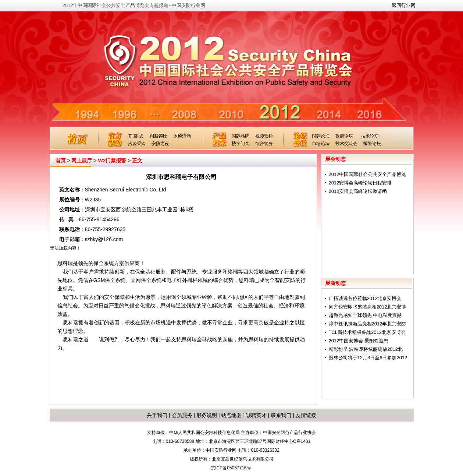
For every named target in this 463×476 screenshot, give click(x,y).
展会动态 (335, 159)
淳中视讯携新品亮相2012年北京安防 (368, 324)
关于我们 (157, 415)
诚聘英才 (256, 415)
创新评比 (159, 136)
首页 (61, 161)
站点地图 (231, 415)
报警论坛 (372, 144)
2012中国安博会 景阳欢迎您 (359, 341)
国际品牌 (241, 136)
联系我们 (281, 415)
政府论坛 (344, 136)
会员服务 (182, 415)
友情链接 (306, 415)
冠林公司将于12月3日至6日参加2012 (368, 358)
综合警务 (264, 144)
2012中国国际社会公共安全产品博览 (368, 174)
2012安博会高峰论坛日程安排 (360, 183)
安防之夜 (160, 144)
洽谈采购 (137, 144)
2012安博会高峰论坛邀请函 (358, 191)
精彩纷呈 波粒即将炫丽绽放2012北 (366, 349)
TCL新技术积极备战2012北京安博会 (367, 332)
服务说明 (207, 415)
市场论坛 (321, 144)
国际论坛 (321, 136)
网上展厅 (82, 161)
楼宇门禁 (241, 144)
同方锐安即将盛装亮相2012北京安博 (368, 307)
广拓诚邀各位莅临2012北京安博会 (365, 298)
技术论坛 (370, 136)
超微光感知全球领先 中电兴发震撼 (365, 315)
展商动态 (335, 283)
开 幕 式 (136, 136)
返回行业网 (404, 5)
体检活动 (182, 136)
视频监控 (264, 136)
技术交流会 (346, 144)
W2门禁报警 (112, 161)
